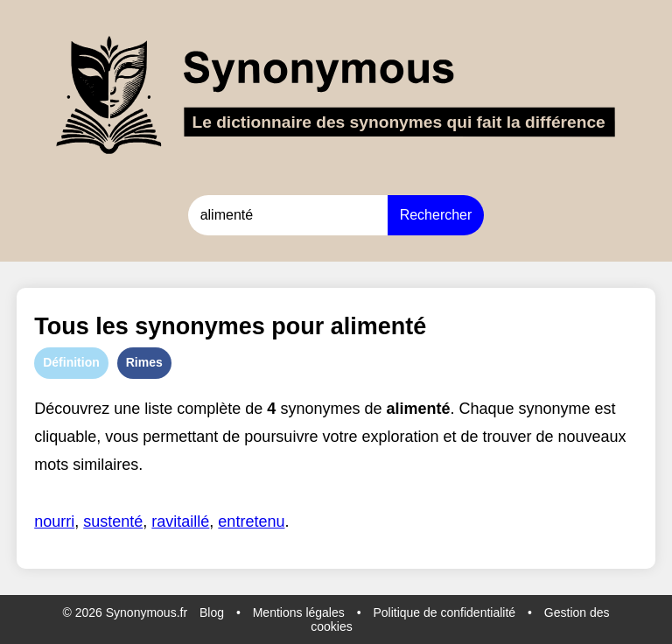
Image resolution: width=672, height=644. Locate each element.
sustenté (113, 521)
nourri (54, 521)
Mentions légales (299, 612)
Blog (212, 612)
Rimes (144, 362)
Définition (71, 362)
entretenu (251, 521)
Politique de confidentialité (444, 612)
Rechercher (436, 215)
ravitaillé (180, 521)
